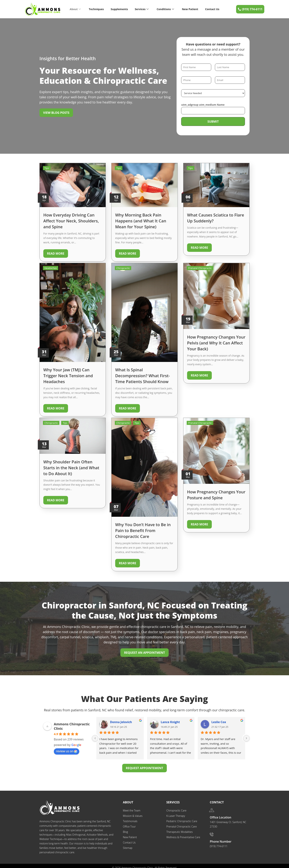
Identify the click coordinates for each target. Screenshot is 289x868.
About (75, 9)
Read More (56, 253)
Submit (213, 122)
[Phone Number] (212, 830)
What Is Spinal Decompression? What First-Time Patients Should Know (142, 374)
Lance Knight (170, 718)
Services (142, 9)
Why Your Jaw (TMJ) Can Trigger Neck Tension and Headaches (68, 374)
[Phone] (196, 80)
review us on (67, 747)
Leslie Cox (219, 718)
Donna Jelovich (121, 718)
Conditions (165, 9)
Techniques (96, 9)
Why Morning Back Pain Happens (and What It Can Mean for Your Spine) (141, 221)
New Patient (190, 9)
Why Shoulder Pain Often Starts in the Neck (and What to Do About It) (71, 465)
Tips (47, 168)
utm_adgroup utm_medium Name (203, 105)
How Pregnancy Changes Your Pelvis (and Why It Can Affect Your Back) (216, 341)
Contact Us (212, 9)
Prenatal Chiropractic (200, 267)
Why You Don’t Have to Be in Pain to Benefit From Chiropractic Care (143, 528)
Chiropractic (123, 267)
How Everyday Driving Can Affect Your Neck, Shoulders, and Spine (71, 221)
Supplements (119, 9)
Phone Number (221, 838)
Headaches (51, 267)
